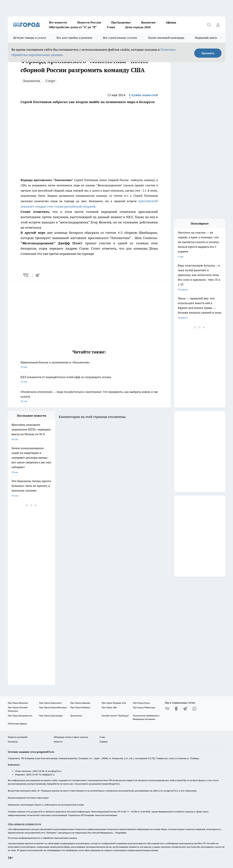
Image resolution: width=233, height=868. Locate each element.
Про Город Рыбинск (80, 707)
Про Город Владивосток (20, 716)
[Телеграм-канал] (185, 709)
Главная (103, 742)
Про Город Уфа (109, 707)
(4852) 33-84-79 (33, 774)
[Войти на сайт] (218, 25)
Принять (208, 53)
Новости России (89, 22)
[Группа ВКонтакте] (167, 709)
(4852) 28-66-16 (40, 771)
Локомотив (31, 81)
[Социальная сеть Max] (194, 709)
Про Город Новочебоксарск (53, 707)
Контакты (13, 742)
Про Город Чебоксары (144, 707)
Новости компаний (18, 737)
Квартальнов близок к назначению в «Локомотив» (89, 365)
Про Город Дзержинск (50, 703)
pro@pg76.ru (55, 771)
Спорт (50, 81)
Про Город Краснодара (51, 716)
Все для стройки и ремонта (75, 38)
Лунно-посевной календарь (166, 38)
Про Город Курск (141, 703)
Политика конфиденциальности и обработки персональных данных (42, 838)
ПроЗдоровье (121, 22)
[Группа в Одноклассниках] (176, 709)
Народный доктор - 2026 (211, 38)
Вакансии (148, 22)
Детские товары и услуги (30, 38)
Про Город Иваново (80, 703)
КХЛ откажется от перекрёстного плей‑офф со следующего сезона (89, 380)
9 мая (111, 27)
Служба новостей (143, 95)
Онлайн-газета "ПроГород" (115, 716)
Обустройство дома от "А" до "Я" (73, 27)
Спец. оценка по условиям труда (24, 824)
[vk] (26, 275)
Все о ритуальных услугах (120, 38)
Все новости (58, 22)
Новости (58, 742)
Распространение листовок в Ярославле (28, 798)
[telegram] (39, 275)
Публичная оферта (17, 724)
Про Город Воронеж (18, 703)
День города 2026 (138, 27)
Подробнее (121, 833)
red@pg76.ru (48, 774)
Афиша (171, 22)
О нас (102, 737)
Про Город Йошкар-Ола (114, 703)
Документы (76, 716)
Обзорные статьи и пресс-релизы (71, 737)
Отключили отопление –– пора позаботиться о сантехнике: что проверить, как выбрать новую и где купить (89, 397)
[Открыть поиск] (209, 25)
